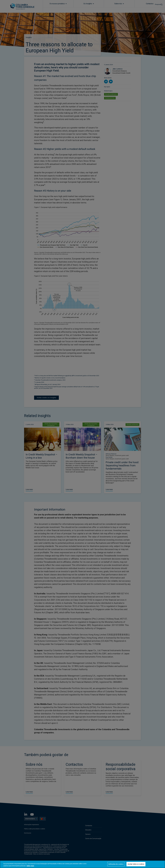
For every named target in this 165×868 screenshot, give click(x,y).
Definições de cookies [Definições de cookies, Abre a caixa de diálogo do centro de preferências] (116, 864)
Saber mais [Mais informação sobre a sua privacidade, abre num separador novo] (30, 866)
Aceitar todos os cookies (136, 864)
